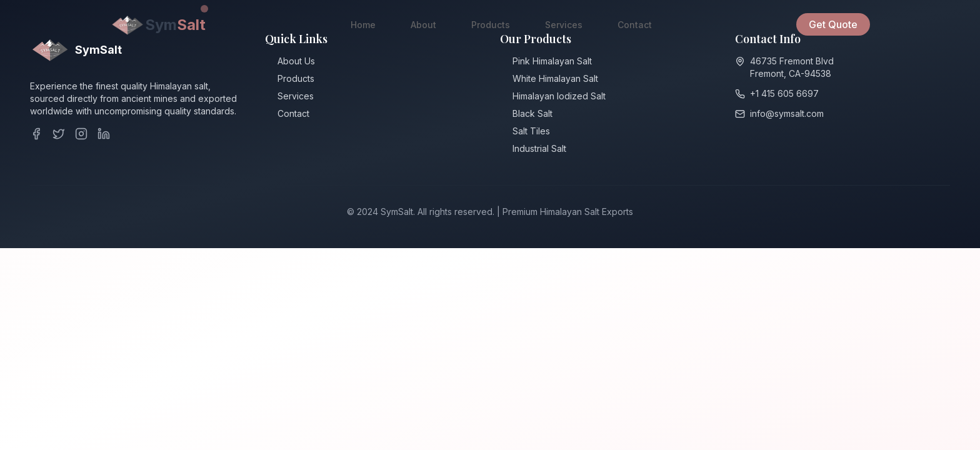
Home (363, 25)
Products (491, 25)
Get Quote (833, 24)
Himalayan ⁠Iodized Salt (559, 97)
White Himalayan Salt (555, 79)
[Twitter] (59, 134)
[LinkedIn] (104, 134)
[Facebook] (36, 134)
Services (564, 25)
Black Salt (532, 114)
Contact (635, 25)
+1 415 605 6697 (784, 95)
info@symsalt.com (787, 115)
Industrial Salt (539, 149)
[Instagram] (81, 134)
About (423, 25)
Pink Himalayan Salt (552, 62)
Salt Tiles (531, 132)
